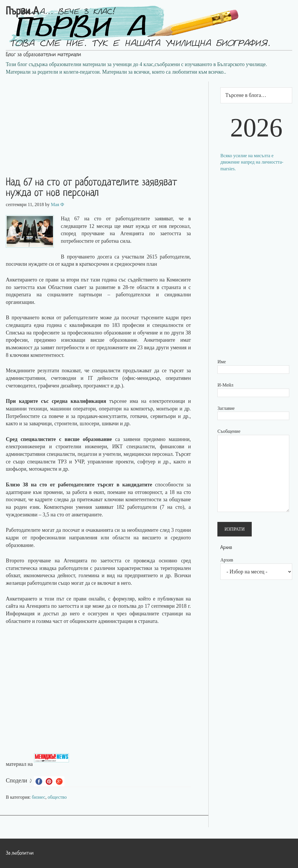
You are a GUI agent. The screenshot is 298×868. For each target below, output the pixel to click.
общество (57, 797)
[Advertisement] (104, 122)
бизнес (39, 797)
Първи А (22, 12)
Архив (227, 560)
